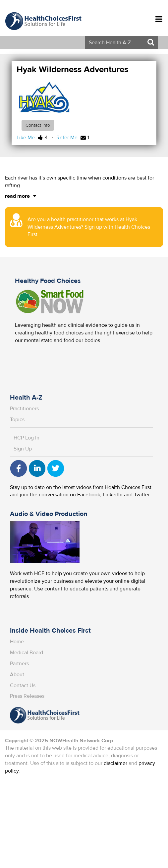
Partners (19, 664)
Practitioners (24, 409)
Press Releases (27, 696)
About (17, 675)
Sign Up (23, 449)
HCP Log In (27, 438)
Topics (17, 420)
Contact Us (23, 685)
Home (17, 642)
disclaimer (115, 763)
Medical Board (27, 653)
